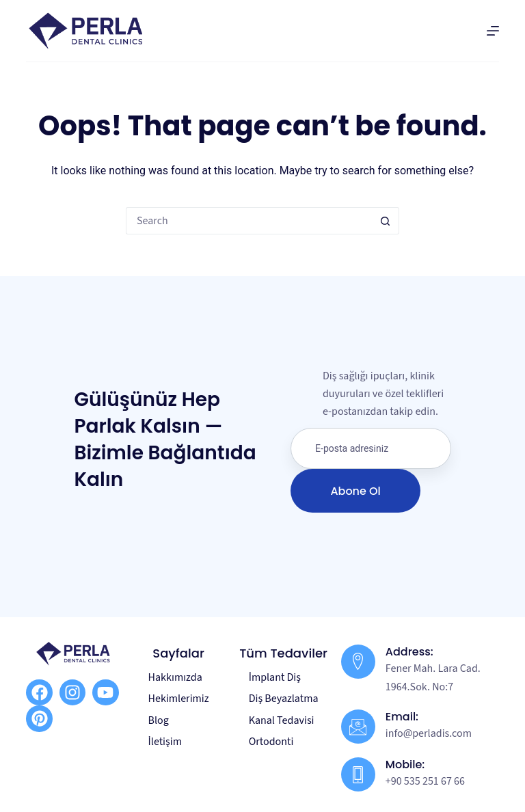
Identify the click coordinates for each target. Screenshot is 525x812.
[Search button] (386, 221)
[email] (371, 448)
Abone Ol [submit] (355, 491)
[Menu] (493, 31)
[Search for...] (249, 221)
